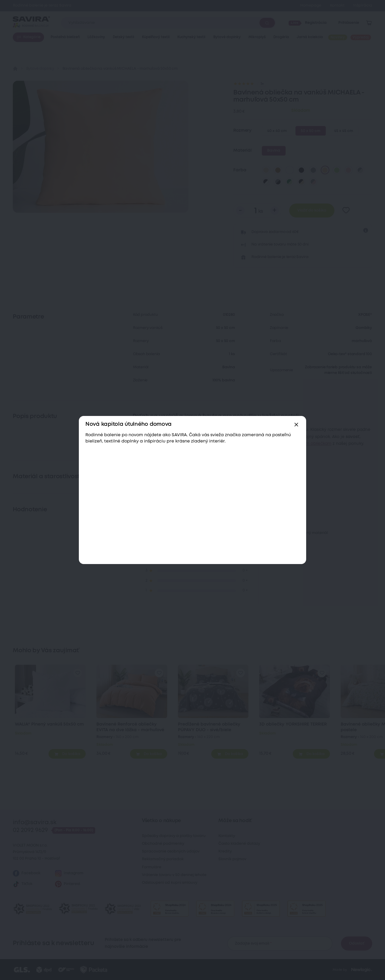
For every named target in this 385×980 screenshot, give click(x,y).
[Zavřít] (296, 425)
